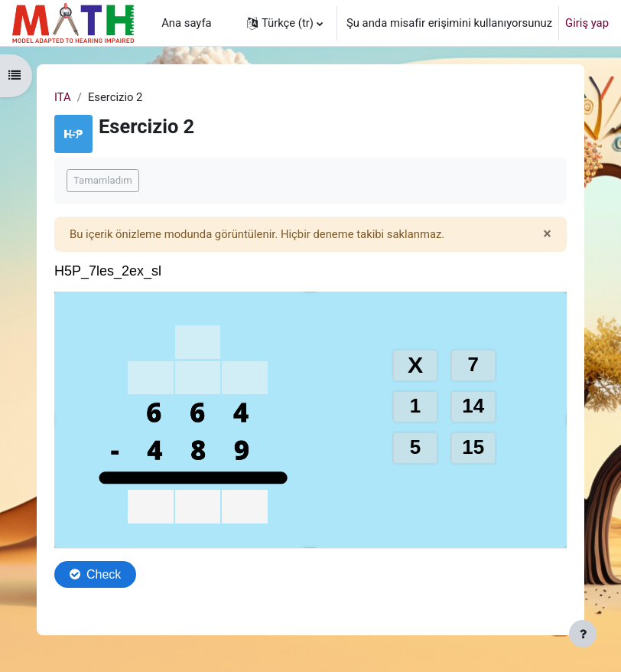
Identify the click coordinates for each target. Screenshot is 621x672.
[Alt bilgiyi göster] (583, 634)
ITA (63, 97)
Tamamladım (103, 180)
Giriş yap (587, 23)
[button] (285, 23)
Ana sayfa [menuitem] (186, 23)
